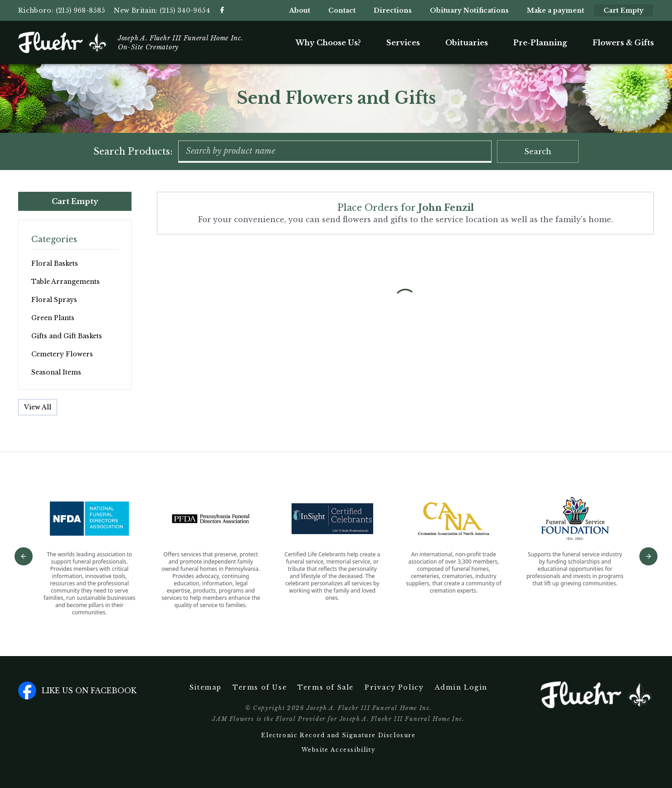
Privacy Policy (394, 687)
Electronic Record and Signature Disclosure (338, 735)
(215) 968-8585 (80, 10)
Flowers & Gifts (623, 43)
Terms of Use (260, 687)
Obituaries (467, 43)
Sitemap (206, 687)
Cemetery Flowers (62, 354)
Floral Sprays (54, 300)
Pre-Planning (540, 43)
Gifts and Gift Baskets (67, 336)
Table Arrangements (66, 282)
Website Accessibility (339, 750)
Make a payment (555, 10)
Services (403, 43)
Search (538, 151)
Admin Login (461, 687)
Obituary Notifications (469, 10)
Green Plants (53, 318)
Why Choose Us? (328, 43)
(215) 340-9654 (185, 10)
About (300, 10)
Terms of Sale (326, 687)
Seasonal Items (56, 372)
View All (38, 407)
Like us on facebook (77, 691)
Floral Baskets (55, 263)
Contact (342, 10)
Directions (393, 10)
